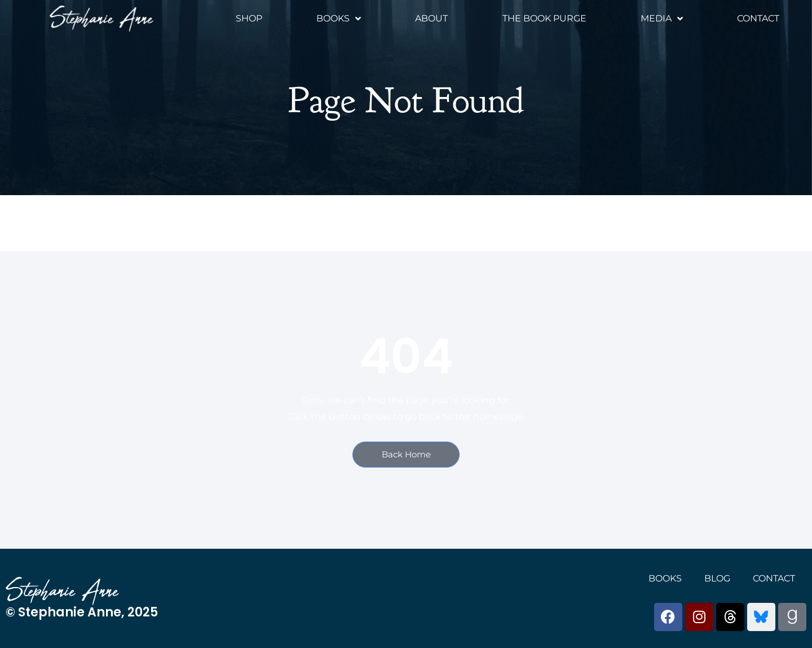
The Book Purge (544, 18)
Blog (717, 578)
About (431, 18)
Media (662, 19)
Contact (758, 18)
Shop (249, 18)
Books (339, 19)
